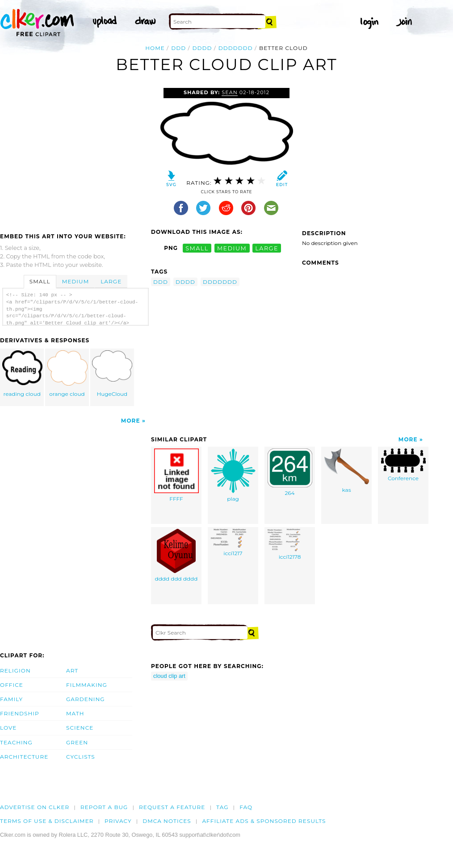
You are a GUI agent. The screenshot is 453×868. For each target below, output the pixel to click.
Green (77, 742)
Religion (15, 671)
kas (347, 471)
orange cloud (67, 374)
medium (232, 248)
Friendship (20, 713)
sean (230, 92)
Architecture (24, 757)
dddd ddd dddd (176, 555)
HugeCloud (112, 374)
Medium (75, 281)
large (267, 248)
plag (233, 475)
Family (11, 699)
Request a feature (172, 807)
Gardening (86, 699)
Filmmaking (87, 685)
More (131, 421)
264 (290, 472)
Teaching (16, 742)
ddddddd (236, 48)
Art (72, 671)
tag (222, 807)
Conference (403, 465)
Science (80, 728)
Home (155, 48)
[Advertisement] (75, 155)
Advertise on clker (35, 807)
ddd (178, 48)
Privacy (118, 821)
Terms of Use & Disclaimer (47, 821)
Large (111, 281)
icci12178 (290, 544)
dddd (202, 48)
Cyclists (81, 757)
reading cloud (22, 374)
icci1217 (233, 543)
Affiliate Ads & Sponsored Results (264, 821)
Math (75, 713)
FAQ (246, 807)
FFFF (176, 475)
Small (40, 281)
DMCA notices (167, 821)
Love (8, 728)
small (197, 248)
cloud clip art (169, 676)
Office (12, 685)
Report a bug (104, 807)
